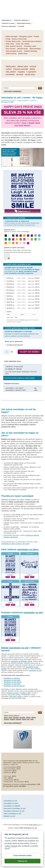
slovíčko (16, 717)
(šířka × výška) (21, 278)
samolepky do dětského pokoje (22, 661)
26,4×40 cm (11, 293)
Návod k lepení (8, 834)
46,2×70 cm (11, 302)
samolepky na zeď (33, 613)
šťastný (6, 719)
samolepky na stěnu (28, 549)
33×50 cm (10, 296)
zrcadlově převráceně (15, 345)
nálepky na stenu (33, 846)
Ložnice (33, 100)
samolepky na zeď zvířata (12, 682)
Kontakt (21, 26)
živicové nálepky (22, 850)
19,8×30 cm (11, 287)
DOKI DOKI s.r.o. (35, 825)
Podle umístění (23, 100)
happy (24, 719)
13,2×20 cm (11, 281)
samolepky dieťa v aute (9, 846)
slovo (6, 717)
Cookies (39, 836)
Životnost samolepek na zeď (24, 834)
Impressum (29, 838)
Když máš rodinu (29, 581)
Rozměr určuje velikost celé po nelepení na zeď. (22, 270)
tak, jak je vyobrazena (15, 341)
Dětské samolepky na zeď (15, 648)
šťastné (19, 719)
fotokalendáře (38, 841)
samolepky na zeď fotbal (12, 684)
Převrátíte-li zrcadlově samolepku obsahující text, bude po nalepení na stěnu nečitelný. (22, 334)
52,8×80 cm (11, 305)
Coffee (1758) (26, 693)
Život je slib (30, 554)
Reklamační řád (18, 838)
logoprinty (22, 846)
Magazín (38, 834)
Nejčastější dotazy (24, 23)
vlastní (9, 312)
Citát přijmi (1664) (15, 696)
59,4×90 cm (11, 308)
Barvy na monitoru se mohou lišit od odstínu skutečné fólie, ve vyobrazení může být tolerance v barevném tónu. (22, 223)
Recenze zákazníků (9, 26)
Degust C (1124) (13, 693)
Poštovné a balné (8, 23)
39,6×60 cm (11, 299)
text (28, 719)
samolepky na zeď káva (12, 678)
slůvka (34, 717)
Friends (10, 581)
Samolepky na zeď (8, 100)
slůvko (28, 717)
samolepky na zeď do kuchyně (14, 686)
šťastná (13, 719)
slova (10, 717)
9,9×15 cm (10, 278)
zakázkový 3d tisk (15, 848)
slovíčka (22, 717)
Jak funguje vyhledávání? (13, 91)
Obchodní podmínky (9, 836)
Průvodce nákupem (21, 20)
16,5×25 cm (11, 284)
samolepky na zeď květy (12, 680)
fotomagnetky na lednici (24, 841)
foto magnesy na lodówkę (31, 843)
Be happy (10, 554)
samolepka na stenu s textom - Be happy (15, 544)
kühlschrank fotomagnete (13, 843)
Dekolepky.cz (7, 20)
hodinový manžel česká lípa (33, 848)
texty (32, 719)
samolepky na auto (8, 841)
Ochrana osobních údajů (26, 836)
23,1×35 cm (11, 290)
